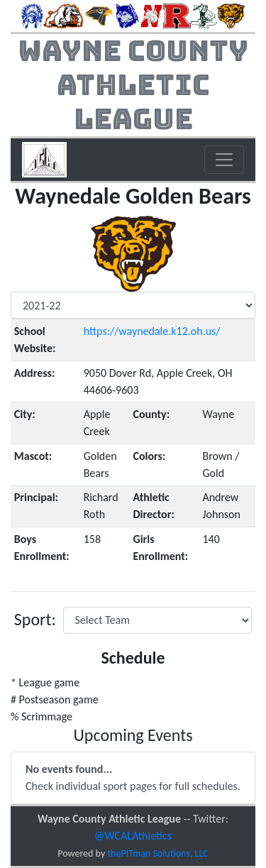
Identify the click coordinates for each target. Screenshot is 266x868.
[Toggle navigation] (224, 160)
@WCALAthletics (133, 836)
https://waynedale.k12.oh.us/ (152, 331)
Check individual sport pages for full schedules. (133, 778)
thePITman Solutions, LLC (157, 853)
